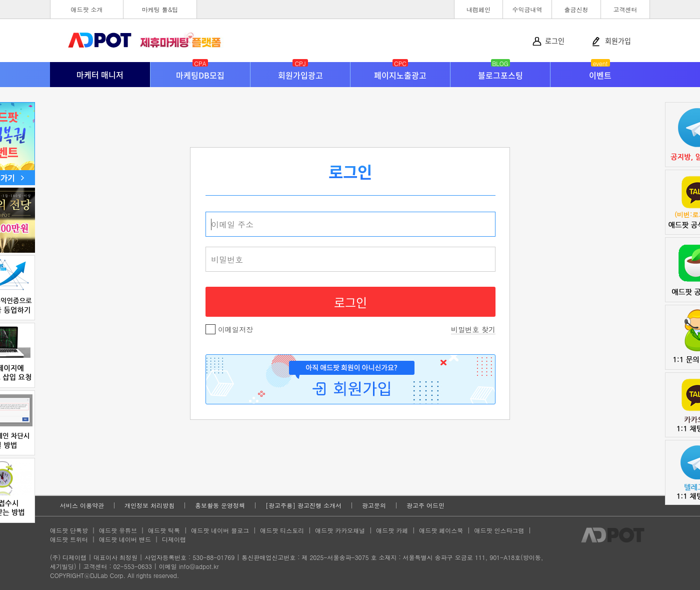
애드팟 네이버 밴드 (125, 539)
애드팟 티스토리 (282, 530)
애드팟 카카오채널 (340, 530)
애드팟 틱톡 (164, 530)
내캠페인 (478, 9)
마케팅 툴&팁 (160, 9)
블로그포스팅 (500, 72)
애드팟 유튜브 (118, 530)
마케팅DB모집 (200, 72)
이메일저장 (229, 329)
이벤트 (600, 72)
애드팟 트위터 (69, 539)
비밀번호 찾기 (473, 329)
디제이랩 (174, 539)
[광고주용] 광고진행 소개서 (303, 505)
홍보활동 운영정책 (220, 505)
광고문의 (374, 505)
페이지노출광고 (400, 72)
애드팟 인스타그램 (499, 530)
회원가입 (618, 41)
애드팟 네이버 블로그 (220, 530)
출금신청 (576, 9)
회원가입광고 (300, 72)
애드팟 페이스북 (441, 530)
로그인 (555, 41)
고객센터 (625, 9)
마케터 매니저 (100, 75)
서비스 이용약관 (82, 505)
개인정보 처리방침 (149, 505)
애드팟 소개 (86, 9)
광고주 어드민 (425, 505)
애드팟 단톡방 (69, 530)
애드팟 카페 (392, 530)
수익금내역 (527, 9)
